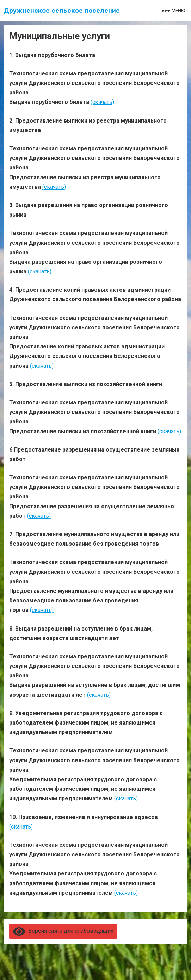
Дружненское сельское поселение (62, 10)
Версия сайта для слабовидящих (63, 931)
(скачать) (102, 102)
